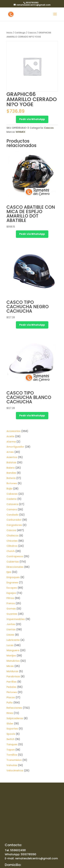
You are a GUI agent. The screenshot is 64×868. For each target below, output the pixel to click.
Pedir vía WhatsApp (32, 119)
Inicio (9, 33)
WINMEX (20, 132)
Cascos (32, 33)
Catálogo (20, 33)
